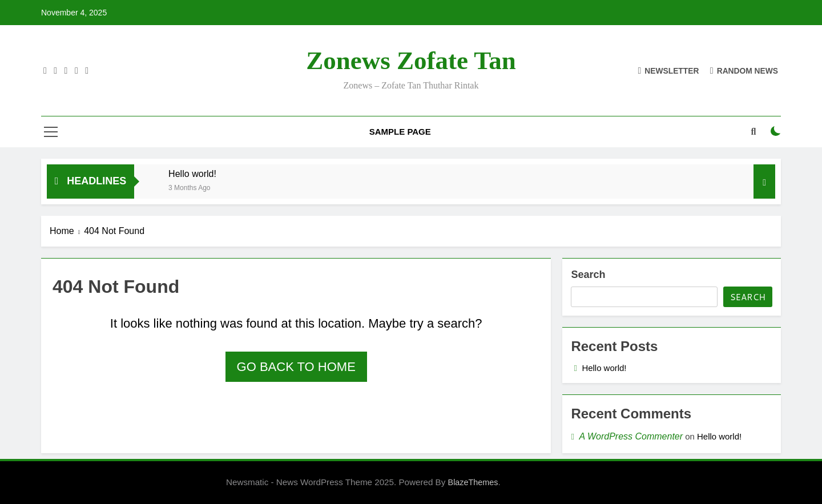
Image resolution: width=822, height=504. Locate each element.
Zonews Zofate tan (411, 61)
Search (588, 275)
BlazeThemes (473, 482)
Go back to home (296, 367)
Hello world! (192, 174)
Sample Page (400, 132)
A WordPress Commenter (631, 436)
